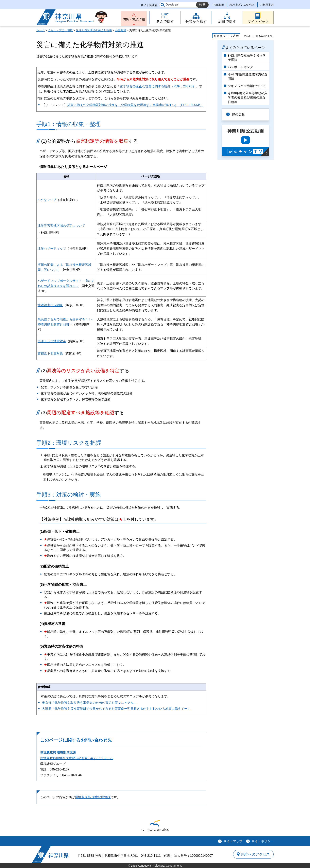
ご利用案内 (267, 5)
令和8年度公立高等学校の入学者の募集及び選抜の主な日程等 (248, 98)
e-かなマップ (47, 200)
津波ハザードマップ (52, 249)
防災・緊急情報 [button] (134, 19)
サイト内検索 (149, 5)
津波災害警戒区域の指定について (61, 226)
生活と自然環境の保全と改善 (94, 30)
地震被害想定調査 (50, 305)
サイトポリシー (263, 841)
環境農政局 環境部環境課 (58, 752)
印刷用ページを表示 (226, 36)
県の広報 (238, 114)
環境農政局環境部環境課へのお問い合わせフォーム (77, 758)
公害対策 (121, 30)
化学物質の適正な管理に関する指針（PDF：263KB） (158, 86)
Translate (218, 5)
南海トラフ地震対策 (52, 341)
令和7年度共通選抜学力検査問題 (248, 76)
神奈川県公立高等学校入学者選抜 (247, 58)
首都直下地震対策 (50, 353)
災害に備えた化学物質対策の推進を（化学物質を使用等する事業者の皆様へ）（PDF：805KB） (135, 105)
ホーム (41, 30)
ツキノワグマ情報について (247, 86)
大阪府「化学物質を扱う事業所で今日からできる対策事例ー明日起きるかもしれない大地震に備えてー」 (116, 709)
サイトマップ (233, 841)
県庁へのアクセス (255, 854)
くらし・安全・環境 (60, 30)
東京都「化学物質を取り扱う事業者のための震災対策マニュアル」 (89, 703)
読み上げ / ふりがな (242, 5)
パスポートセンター (242, 67)
